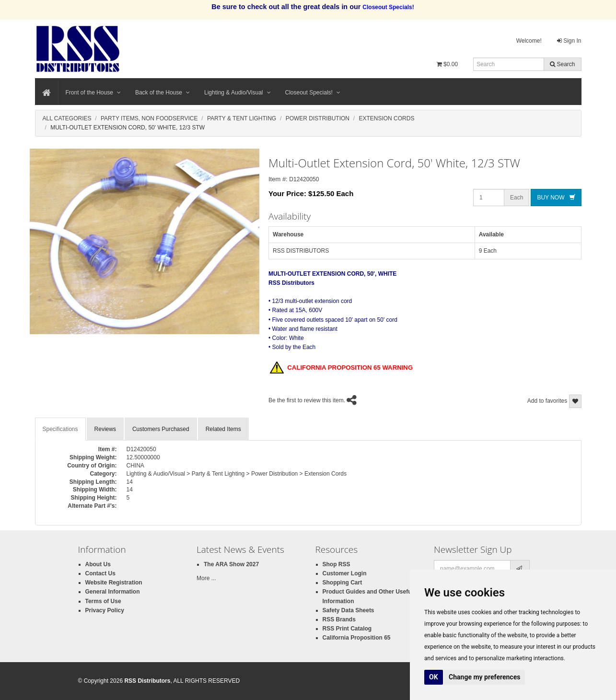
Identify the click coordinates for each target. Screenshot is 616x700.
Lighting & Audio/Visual (238, 93)
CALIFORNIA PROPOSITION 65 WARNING (341, 368)
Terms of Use (103, 601)
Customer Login (345, 573)
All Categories (67, 118)
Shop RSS (337, 564)
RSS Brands (339, 619)
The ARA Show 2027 (231, 564)
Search (562, 64)
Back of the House (163, 93)
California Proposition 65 (357, 638)
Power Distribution (318, 118)
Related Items (223, 429)
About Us (98, 564)
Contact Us (100, 573)
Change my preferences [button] (484, 677)
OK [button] (434, 677)
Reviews (105, 429)
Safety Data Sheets (349, 610)
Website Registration (114, 583)
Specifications (60, 429)
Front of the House (93, 93)
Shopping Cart (343, 583)
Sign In (569, 41)
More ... (206, 578)
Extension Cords (386, 118)
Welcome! (529, 41)
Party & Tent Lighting (242, 118)
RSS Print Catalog (347, 629)
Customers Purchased (161, 429)
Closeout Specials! (313, 93)
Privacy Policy (105, 610)
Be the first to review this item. (307, 400)
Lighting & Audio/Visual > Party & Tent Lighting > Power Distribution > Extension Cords (237, 474)
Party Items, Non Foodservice (149, 118)
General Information (113, 592)
